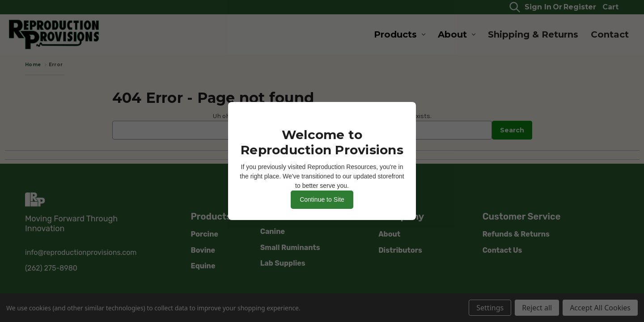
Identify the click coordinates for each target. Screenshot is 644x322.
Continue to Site (322, 199)
